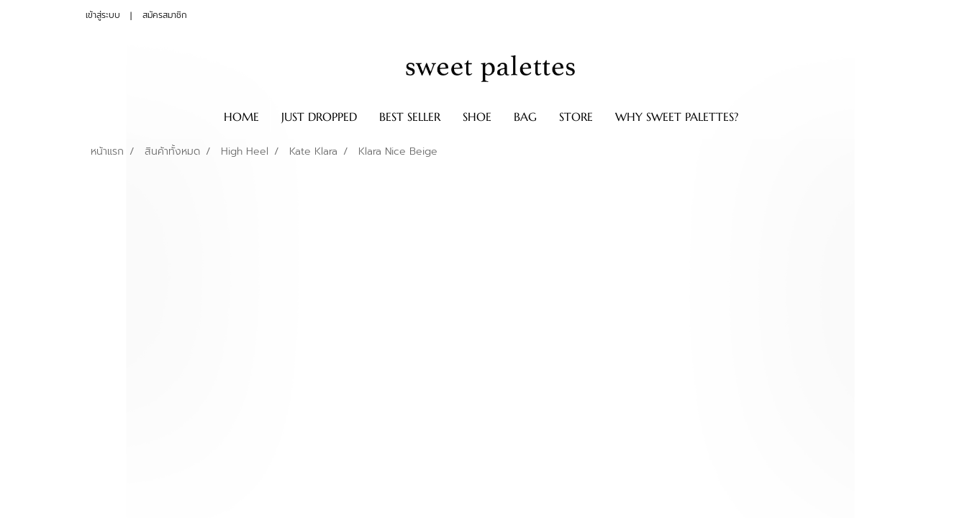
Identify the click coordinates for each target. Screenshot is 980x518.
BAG (525, 117)
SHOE (477, 117)
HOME (241, 117)
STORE (576, 117)
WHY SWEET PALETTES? (677, 117)
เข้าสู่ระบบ (103, 15)
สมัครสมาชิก (165, 15)
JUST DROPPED (319, 117)
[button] (762, 117)
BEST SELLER (410, 117)
